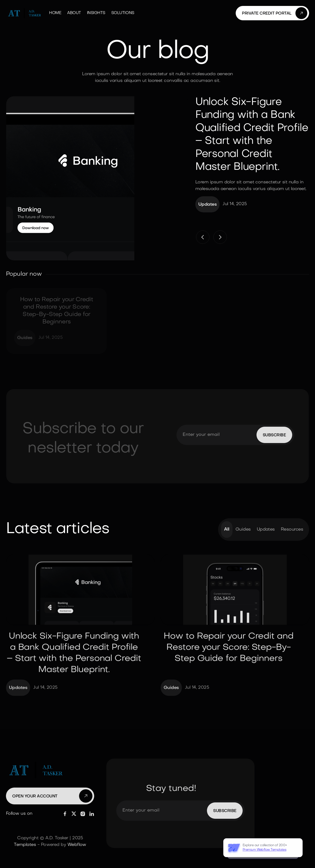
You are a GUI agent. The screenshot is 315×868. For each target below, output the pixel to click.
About (74, 13)
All (227, 531)
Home (55, 13)
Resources (292, 531)
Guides (243, 531)
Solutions (123, 13)
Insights (96, 13)
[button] (203, 237)
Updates (266, 531)
